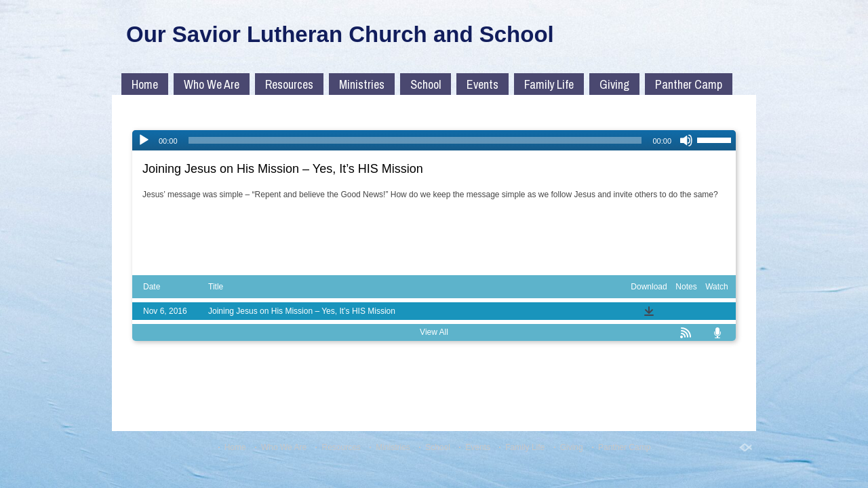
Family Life (549, 84)
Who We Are (212, 84)
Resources (289, 84)
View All (434, 332)
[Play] (144, 140)
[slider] (415, 140)
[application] (434, 140)
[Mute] (686, 140)
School (426, 84)
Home (145, 84)
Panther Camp (689, 84)
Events (482, 84)
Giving (614, 84)
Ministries (362, 84)
